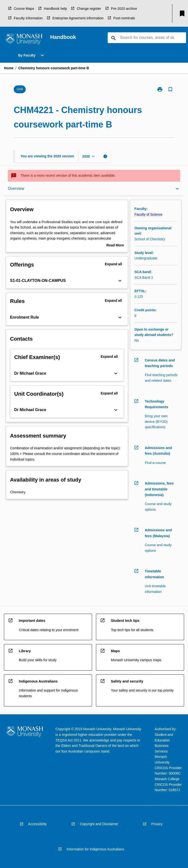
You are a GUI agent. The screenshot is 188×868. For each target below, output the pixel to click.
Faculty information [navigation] (28, 18)
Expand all (113, 264)
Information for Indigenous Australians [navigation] (95, 849)
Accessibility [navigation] (37, 824)
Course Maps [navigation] (24, 9)
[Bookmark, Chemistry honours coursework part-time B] (170, 89)
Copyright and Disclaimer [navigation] (99, 824)
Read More (115, 246)
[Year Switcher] (89, 156)
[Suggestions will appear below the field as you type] (147, 38)
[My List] (182, 13)
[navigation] (24, 40)
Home (9, 68)
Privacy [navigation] (157, 824)
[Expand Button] (120, 281)
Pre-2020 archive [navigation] (124, 9)
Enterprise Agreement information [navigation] (78, 18)
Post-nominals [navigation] (124, 18)
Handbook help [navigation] (55, 9)
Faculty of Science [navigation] (148, 214)
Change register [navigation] (89, 9)
